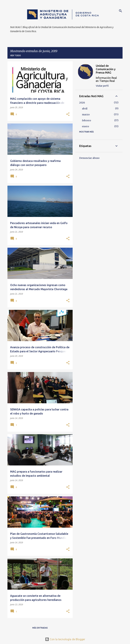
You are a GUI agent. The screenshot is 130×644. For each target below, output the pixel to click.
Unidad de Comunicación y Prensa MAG (106, 69)
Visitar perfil (102, 86)
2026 (82, 103)
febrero (86, 120)
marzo (86, 114)
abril (85, 109)
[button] (68, 114)
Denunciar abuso (89, 158)
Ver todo (15, 55)
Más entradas (40, 628)
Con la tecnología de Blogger (65, 639)
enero (85, 126)
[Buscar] (121, 11)
